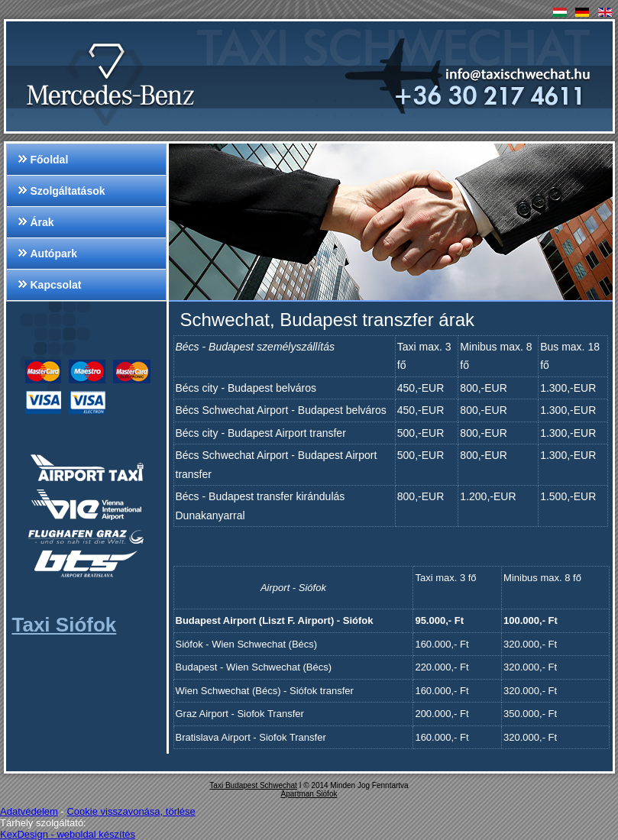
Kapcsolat (56, 285)
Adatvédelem (29, 811)
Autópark (54, 254)
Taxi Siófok (65, 625)
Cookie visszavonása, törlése (131, 811)
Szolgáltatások (68, 191)
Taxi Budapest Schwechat (253, 785)
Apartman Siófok (309, 794)
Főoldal (50, 160)
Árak (42, 222)
